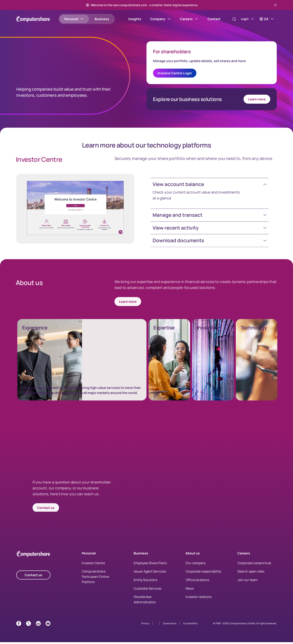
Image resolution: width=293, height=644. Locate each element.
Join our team (248, 581)
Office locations (197, 581)
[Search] (230, 19)
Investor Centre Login (175, 74)
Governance (170, 625)
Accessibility (190, 625)
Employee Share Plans (150, 565)
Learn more (257, 100)
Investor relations (199, 599)
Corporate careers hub (254, 565)
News (190, 590)
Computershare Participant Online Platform (95, 578)
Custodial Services (148, 590)
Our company (196, 565)
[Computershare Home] (33, 556)
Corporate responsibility (203, 573)
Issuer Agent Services (150, 573)
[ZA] (267, 19)
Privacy (145, 625)
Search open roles (251, 573)
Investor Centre (93, 565)
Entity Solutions (145, 581)
